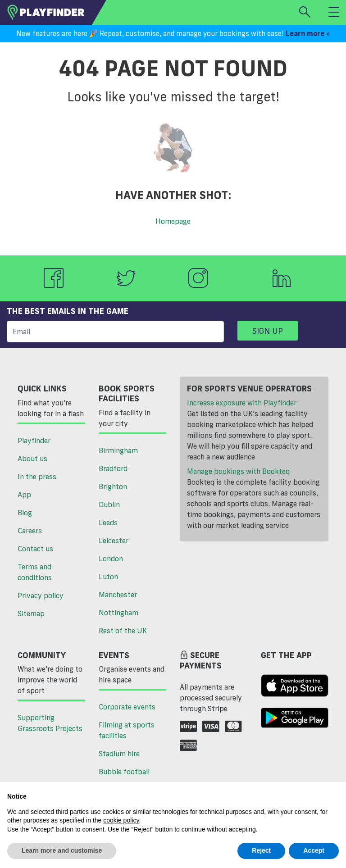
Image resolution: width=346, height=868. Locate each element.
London (111, 559)
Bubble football (124, 772)
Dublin (109, 504)
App (24, 495)
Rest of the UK (123, 631)
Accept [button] (314, 850)
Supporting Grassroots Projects (50, 723)
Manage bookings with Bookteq (238, 471)
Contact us (35, 549)
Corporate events (127, 707)
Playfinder (34, 441)
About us (32, 459)
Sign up (268, 331)
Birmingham (118, 450)
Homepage (173, 221)
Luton (108, 577)
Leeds (108, 523)
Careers (30, 531)
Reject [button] (261, 850)
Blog (25, 513)
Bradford (113, 468)
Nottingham (118, 613)
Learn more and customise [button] (62, 850)
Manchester (118, 595)
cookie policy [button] (121, 820)
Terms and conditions (35, 572)
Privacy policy (41, 595)
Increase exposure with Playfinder (242, 403)
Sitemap (31, 614)
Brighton (113, 486)
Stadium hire (119, 754)
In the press (37, 477)
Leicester (114, 541)
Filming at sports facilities (127, 730)
